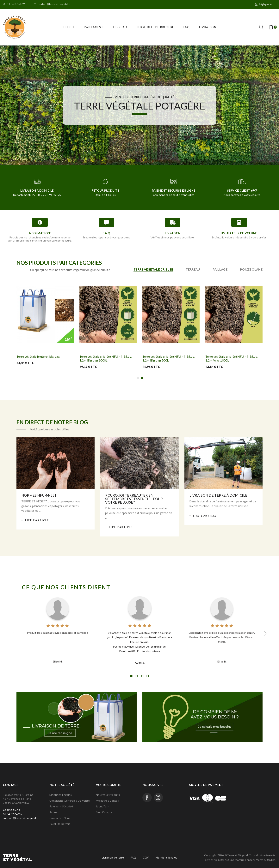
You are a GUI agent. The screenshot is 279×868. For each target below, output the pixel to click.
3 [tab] (142, 676)
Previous (14, 633)
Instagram (158, 798)
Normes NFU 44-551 (39, 495)
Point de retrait (60, 824)
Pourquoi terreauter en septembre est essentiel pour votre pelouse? (134, 499)
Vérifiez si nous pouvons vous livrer (173, 237)
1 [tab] (131, 676)
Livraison (173, 233)
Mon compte (104, 812)
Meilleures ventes (107, 801)
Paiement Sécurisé (61, 806)
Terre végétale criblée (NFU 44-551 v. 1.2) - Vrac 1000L (231, 358)
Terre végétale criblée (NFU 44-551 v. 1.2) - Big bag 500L (168, 358)
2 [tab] (137, 676)
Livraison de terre (113, 858)
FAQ (133, 858)
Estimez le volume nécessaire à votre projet (239, 237)
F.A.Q (106, 233)
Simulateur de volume (239, 233)
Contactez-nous (60, 818)
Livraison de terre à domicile (218, 495)
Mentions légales (61, 795)
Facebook (147, 798)
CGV (146, 858)
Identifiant (103, 806)
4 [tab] (148, 676)
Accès (53, 812)
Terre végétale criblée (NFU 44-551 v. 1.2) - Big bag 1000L (105, 358)
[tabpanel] (140, 630)
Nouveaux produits (108, 795)
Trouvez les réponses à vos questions (106, 237)
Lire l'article (37, 520)
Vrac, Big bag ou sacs (139, 116)
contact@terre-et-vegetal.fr (52, 4)
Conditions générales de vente (70, 801)
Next (265, 633)
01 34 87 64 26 (14, 4)
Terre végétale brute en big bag (38, 356)
